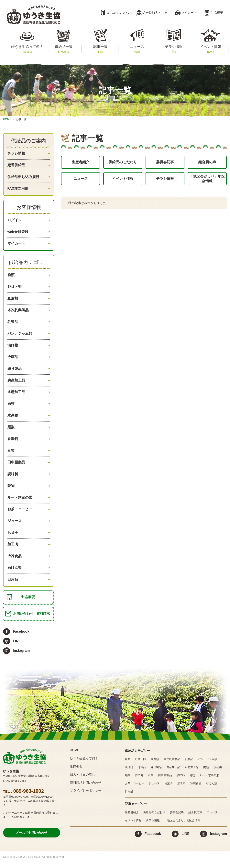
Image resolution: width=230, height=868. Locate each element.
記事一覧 (100, 49)
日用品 (13, 586)
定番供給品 (16, 165)
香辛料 (13, 443)
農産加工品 (16, 383)
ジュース (15, 526)
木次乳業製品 (18, 312)
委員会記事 (165, 162)
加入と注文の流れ (82, 781)
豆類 (11, 455)
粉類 (11, 276)
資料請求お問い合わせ (86, 790)
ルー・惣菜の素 (20, 502)
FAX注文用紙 (18, 189)
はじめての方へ (118, 13)
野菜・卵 (15, 288)
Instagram (21, 657)
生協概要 (217, 13)
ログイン (15, 221)
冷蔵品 (13, 360)
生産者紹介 (81, 162)
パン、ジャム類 (20, 336)
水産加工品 (16, 395)
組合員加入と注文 (155, 13)
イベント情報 (210, 49)
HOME (7, 119)
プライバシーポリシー (86, 798)
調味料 (13, 478)
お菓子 (13, 538)
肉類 (11, 407)
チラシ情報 (174, 49)
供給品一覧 (64, 49)
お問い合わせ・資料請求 (32, 620)
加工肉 (13, 550)
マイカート (189, 13)
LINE (17, 648)
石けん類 (15, 574)
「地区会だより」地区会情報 (207, 180)
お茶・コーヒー (20, 514)
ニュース (137, 49)
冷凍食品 (15, 562)
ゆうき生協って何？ (27, 49)
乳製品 (13, 324)
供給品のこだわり (123, 162)
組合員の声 (207, 162)
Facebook (21, 639)
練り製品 (15, 371)
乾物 (11, 490)
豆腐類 (13, 300)
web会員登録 (18, 233)
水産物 (13, 419)
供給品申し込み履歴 (23, 177)
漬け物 (13, 348)
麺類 (11, 431)
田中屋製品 (16, 467)
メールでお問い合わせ (32, 840)
